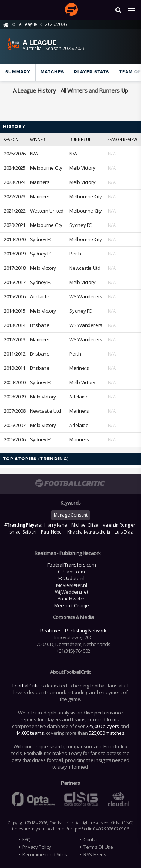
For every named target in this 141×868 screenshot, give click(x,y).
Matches (52, 72)
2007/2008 (15, 411)
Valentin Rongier (119, 525)
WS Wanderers (86, 296)
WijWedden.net (71, 592)
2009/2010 (15, 382)
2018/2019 (15, 254)
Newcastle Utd (85, 268)
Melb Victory (82, 168)
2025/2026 (56, 24)
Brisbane (40, 325)
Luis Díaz (124, 532)
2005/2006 (15, 439)
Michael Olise (85, 525)
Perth (75, 254)
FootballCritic (26, 686)
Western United (47, 211)
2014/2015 (15, 311)
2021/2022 (15, 211)
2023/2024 (15, 182)
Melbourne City (46, 168)
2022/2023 (15, 196)
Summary (18, 72)
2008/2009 (15, 397)
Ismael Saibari (23, 532)
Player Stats (92, 72)
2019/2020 (15, 239)
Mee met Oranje (72, 605)
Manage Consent (71, 515)
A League (28, 24)
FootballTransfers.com (71, 565)
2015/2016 (15, 296)
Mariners (40, 182)
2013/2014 (15, 325)
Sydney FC (80, 225)
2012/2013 (15, 339)
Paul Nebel (52, 532)
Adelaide (40, 296)
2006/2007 (15, 425)
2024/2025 (15, 168)
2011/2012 (15, 354)
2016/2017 (15, 282)
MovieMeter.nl (71, 585)
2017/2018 (15, 268)
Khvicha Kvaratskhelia (89, 532)
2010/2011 (15, 368)
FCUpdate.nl (71, 578)
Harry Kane (55, 525)
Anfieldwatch (72, 599)
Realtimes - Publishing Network (73, 631)
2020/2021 (15, 225)
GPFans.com (71, 572)
